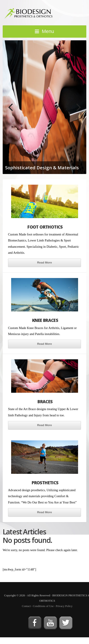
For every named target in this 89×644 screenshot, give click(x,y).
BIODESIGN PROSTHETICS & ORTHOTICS (44, 12)
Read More (44, 263)
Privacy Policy (64, 606)
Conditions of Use (43, 606)
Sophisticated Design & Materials (42, 168)
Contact (26, 606)
